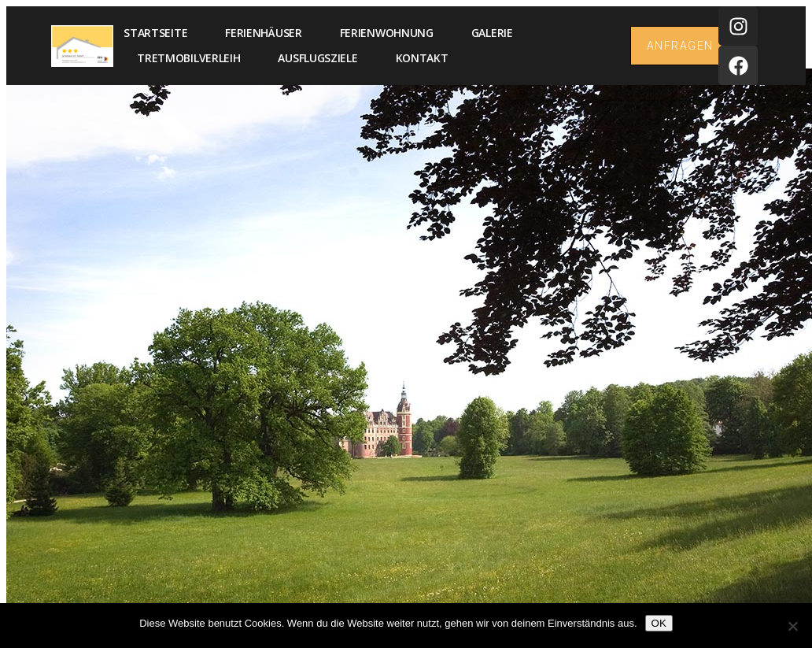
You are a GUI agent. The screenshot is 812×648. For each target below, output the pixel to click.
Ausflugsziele (317, 58)
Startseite (155, 33)
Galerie (492, 33)
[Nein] (792, 626)
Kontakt (422, 58)
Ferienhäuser (263, 33)
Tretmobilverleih (188, 58)
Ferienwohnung (387, 33)
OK (659, 623)
